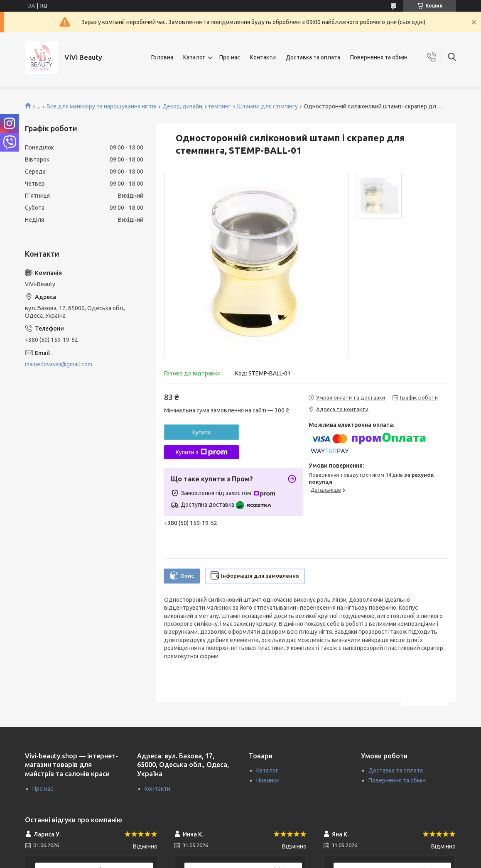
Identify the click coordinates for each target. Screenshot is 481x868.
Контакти (263, 57)
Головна (162, 57)
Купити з (201, 452)
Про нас (230, 57)
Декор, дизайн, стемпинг (197, 106)
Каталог (194, 57)
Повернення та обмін (379, 57)
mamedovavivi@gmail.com (59, 364)
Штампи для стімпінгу (267, 106)
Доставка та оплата (313, 57)
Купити (202, 432)
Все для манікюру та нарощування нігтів (102, 106)
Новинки (268, 780)
